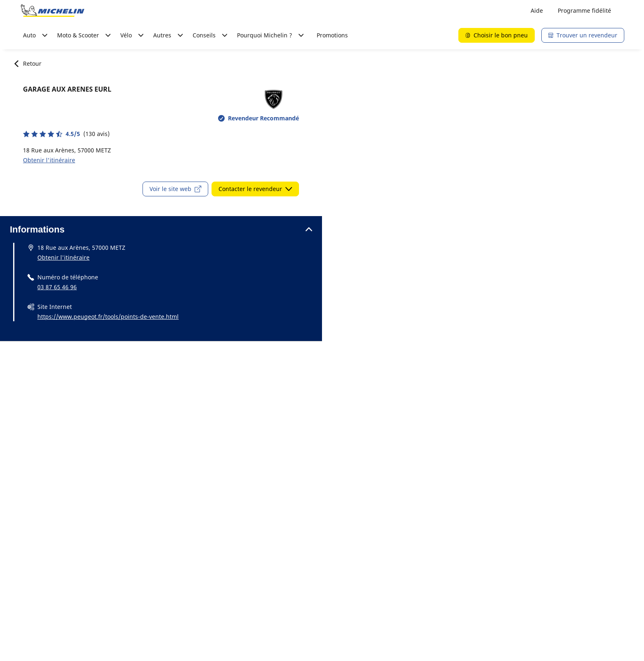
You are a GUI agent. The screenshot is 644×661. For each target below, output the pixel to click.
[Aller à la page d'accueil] (53, 11)
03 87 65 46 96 (57, 287)
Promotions (332, 35)
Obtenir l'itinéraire (49, 160)
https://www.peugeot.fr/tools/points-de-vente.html (108, 317)
